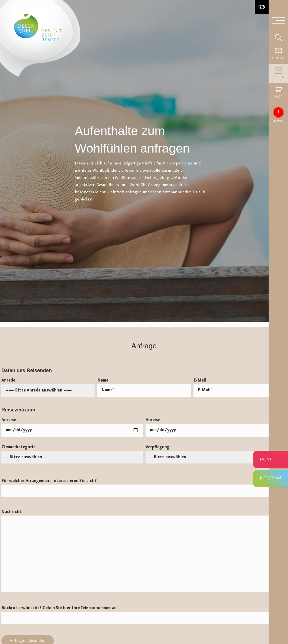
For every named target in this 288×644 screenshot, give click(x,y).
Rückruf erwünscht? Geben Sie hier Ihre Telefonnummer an (144, 615)
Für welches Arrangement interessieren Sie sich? (144, 488)
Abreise (216, 427)
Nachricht (144, 551)
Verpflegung (216, 452)
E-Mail (240, 387)
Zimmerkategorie (72, 452)
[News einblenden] (278, 112)
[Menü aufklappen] (278, 20)
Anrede (48, 385)
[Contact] (278, 54)
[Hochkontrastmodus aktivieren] (262, 7)
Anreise (72, 427)
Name (144, 387)
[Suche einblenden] (278, 37)
